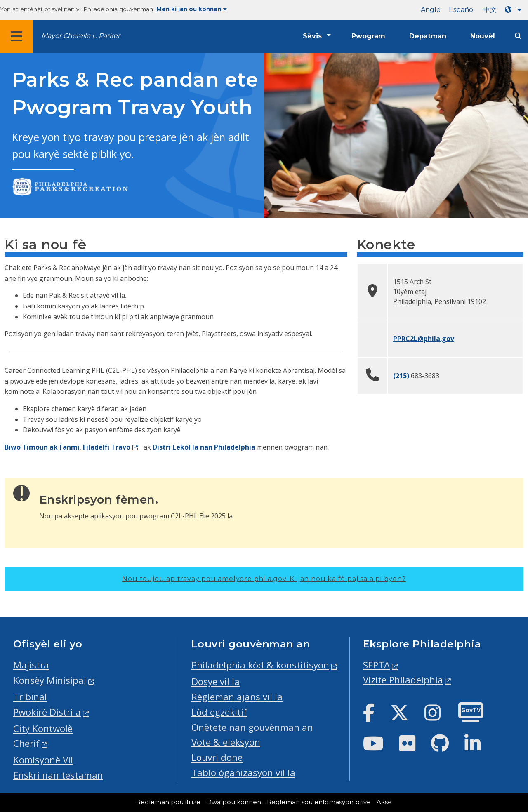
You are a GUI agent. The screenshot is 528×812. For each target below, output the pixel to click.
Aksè (384, 802)
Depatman (428, 36)
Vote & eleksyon (226, 742)
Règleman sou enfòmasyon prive (319, 802)
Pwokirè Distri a (47, 712)
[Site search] (518, 36)
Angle (431, 10)
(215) (401, 376)
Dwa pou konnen (234, 802)
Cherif (26, 743)
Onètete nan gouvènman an (252, 727)
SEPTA (376, 665)
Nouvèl (483, 36)
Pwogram (368, 36)
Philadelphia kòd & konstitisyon (260, 665)
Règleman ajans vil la (237, 697)
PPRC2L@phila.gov (424, 339)
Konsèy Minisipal (50, 680)
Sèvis (312, 36)
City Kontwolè (43, 728)
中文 (490, 10)
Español (462, 10)
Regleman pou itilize (168, 802)
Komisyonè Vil (43, 760)
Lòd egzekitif (219, 712)
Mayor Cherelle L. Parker (81, 36)
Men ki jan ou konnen (192, 9)
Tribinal (30, 697)
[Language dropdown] (515, 10)
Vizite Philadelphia (403, 680)
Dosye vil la (216, 681)
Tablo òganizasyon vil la (243, 773)
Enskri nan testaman (58, 775)
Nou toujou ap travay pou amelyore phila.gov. (264, 579)
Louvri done (217, 757)
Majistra (31, 665)
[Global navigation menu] (16, 36)
